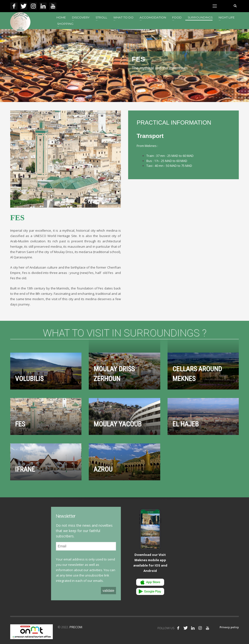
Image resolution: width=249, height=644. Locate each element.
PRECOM (76, 627)
